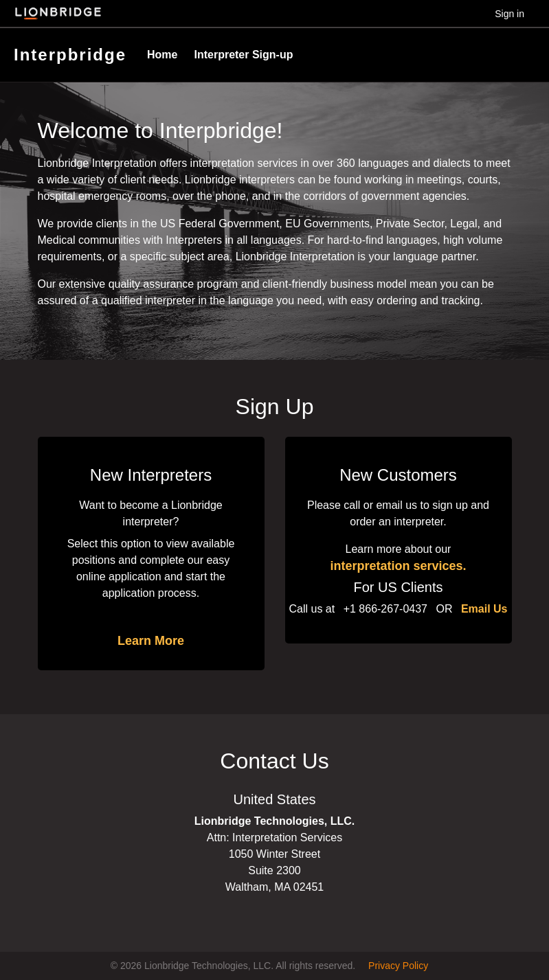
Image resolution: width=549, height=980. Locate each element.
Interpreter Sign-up (243, 55)
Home (162, 55)
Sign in (509, 14)
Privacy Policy (398, 966)
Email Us (484, 609)
